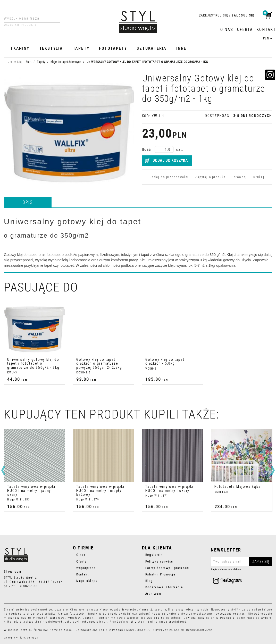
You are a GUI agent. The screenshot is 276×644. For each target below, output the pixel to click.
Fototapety (113, 48)
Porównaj (239, 177)
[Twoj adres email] (241, 562)
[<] (3, 470)
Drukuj (259, 177)
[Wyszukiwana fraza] (28, 18)
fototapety (77, 614)
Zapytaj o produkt (210, 177)
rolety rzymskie (197, 610)
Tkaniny (20, 48)
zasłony (160, 610)
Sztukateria (152, 48)
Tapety (81, 48)
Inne (181, 48)
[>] (273, 470)
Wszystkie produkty (20, 25)
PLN (268, 38)
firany (173, 610)
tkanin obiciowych (49, 622)
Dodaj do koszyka (170, 160)
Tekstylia (51, 48)
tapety (93, 614)
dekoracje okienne (135, 610)
